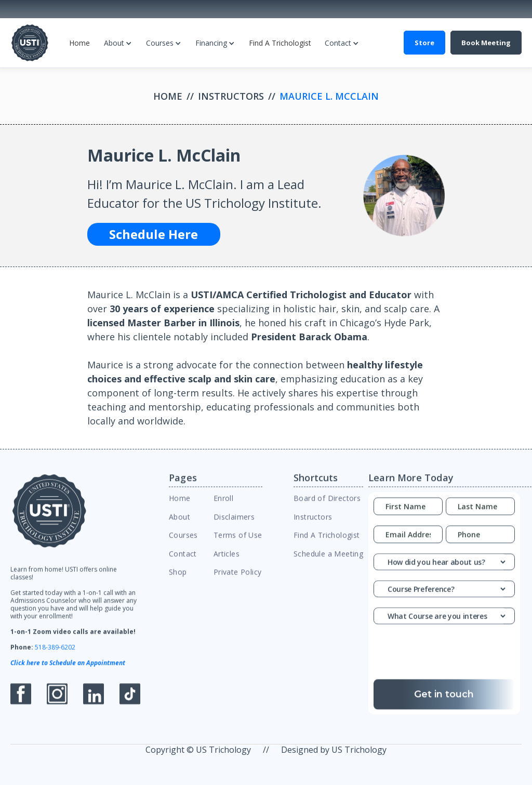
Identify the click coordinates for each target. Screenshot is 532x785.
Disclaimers (234, 524)
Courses (160, 43)
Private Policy (238, 580)
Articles (227, 561)
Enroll (223, 506)
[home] (30, 43)
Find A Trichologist (280, 43)
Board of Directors (327, 506)
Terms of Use (238, 543)
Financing (211, 43)
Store (424, 43)
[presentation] (453, 662)
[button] (118, 43)
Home (79, 43)
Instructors (231, 96)
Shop (178, 580)
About (114, 43)
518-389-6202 (55, 655)
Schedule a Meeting (328, 561)
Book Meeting (486, 43)
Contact (338, 43)
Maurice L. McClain (329, 96)
